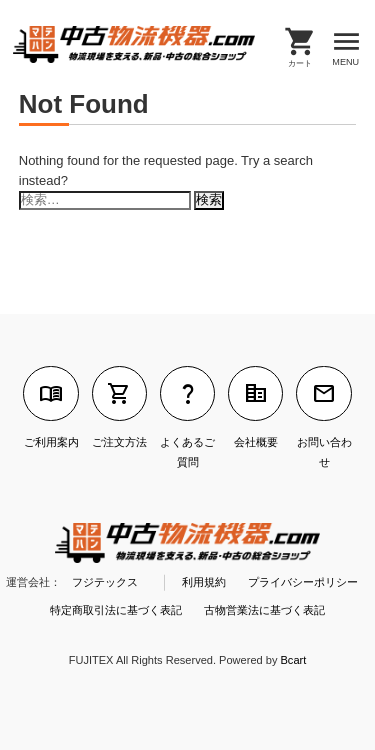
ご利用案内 (50, 407)
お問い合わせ (323, 417)
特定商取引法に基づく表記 (116, 610)
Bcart (294, 660)
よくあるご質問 (187, 417)
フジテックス (105, 582)
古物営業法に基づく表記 (264, 610)
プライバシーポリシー (303, 582)
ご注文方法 (119, 407)
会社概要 (255, 407)
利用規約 (204, 582)
